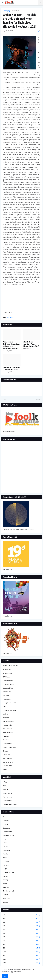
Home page (7, 11)
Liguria (5, 847)
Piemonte (6, 865)
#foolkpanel (7, 670)
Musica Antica (8, 725)
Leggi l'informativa (16, 972)
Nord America (8, 797)
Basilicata (6, 821)
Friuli (5, 839)
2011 (21, 918)
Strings (5, 751)
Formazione (7, 699)
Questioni (6, 740)
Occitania (6, 861)
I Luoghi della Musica (10, 703)
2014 (21, 930)
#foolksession (8, 673)
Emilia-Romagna (8, 835)
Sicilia (5, 884)
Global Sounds (8, 793)
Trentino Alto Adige (9, 891)
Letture (5, 714)
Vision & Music (8, 766)
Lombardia (7, 850)
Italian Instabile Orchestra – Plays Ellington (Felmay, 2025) (31, 344)
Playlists (6, 736)
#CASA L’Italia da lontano (11, 666)
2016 (21, 937)
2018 (21, 944)
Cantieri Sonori (8, 681)
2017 (21, 941)
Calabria (6, 824)
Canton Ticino (8, 832)
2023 (21, 963)
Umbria (5, 895)
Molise (5, 858)
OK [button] (5, 976)
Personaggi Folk (8, 732)
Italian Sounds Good (10, 710)
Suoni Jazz (15, 11)
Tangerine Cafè (8, 762)
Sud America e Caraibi (10, 804)
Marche (6, 854)
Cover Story (7, 692)
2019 (21, 948)
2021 (21, 955)
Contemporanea (8, 684)
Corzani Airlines (8, 688)
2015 (21, 933)
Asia (5, 786)
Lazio (5, 843)
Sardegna (6, 880)
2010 (21, 915)
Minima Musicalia (9, 721)
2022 (21, 959)
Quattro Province (9, 872)
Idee (4, 707)
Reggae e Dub (8, 744)
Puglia (5, 869)
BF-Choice (6, 677)
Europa (5, 789)
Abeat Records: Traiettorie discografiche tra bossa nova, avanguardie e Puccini (11, 345)
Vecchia (38, 399)
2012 (21, 922)
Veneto (5, 902)
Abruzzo (6, 817)
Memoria (6, 718)
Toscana (6, 887)
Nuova (4, 399)
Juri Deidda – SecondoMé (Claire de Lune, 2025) (12, 368)
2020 (21, 952)
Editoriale (6, 695)
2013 (21, 926)
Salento (6, 876)
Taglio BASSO (7, 758)
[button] (2, 3)
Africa (5, 782)
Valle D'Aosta (7, 898)
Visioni (5, 770)
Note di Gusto (8, 729)
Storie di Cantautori (9, 747)
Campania (6, 828)
